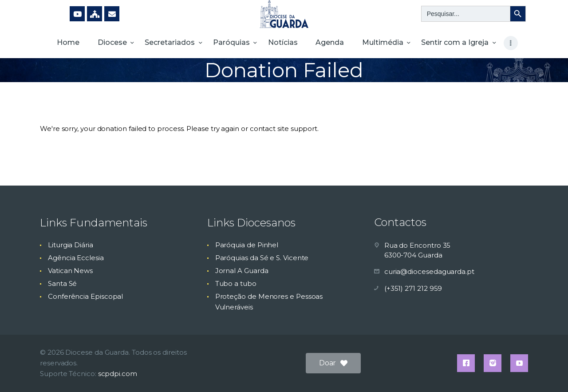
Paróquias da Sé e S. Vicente (262, 258)
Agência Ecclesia (76, 258)
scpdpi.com (118, 374)
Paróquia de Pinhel (247, 245)
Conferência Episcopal (85, 296)
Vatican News (70, 271)
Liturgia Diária (71, 245)
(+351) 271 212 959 (413, 288)
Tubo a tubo (236, 283)
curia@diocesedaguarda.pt (429, 271)
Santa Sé (62, 283)
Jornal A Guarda (242, 271)
